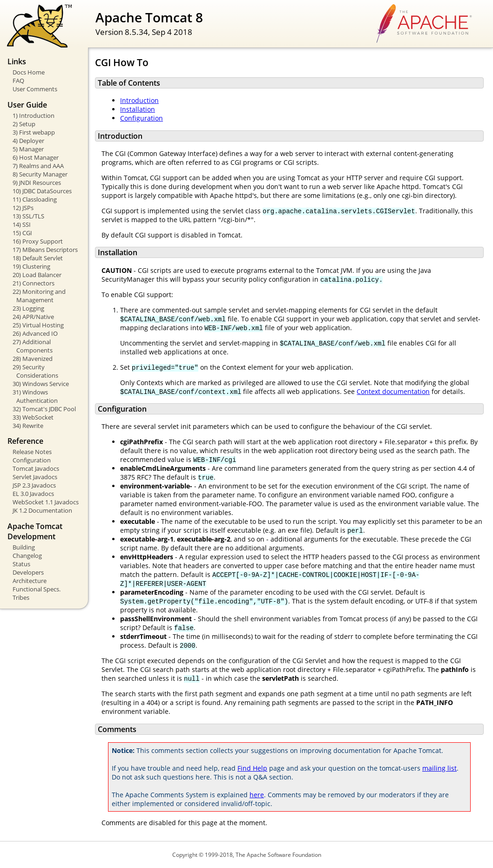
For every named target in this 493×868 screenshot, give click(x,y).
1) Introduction (34, 115)
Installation (138, 109)
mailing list (439, 768)
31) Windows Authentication (35, 396)
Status (21, 564)
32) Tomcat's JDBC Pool (44, 409)
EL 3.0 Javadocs (33, 494)
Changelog (27, 556)
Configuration (32, 460)
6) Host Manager (36, 157)
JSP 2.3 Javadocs (34, 485)
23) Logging (28, 308)
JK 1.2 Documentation (42, 510)
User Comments (35, 89)
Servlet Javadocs (35, 477)
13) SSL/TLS (28, 216)
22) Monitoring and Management (39, 296)
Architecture (30, 581)
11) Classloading (35, 199)
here (257, 795)
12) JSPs (23, 208)
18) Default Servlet (38, 258)
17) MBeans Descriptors (45, 250)
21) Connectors (34, 283)
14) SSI (22, 224)
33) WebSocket (33, 417)
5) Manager (28, 149)
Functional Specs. (37, 589)
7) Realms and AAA (38, 166)
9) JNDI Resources (37, 183)
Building (24, 547)
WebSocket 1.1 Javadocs (46, 502)
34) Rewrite (28, 426)
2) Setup (24, 124)
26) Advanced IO (35, 333)
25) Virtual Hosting (38, 325)
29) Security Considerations (35, 371)
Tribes (21, 597)
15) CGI (22, 233)
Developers (28, 572)
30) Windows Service (41, 384)
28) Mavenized (33, 359)
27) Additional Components (33, 346)
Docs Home (29, 72)
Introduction (139, 100)
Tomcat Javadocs (36, 468)
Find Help (252, 768)
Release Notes (32, 452)
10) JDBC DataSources (42, 191)
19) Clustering (31, 266)
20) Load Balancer (37, 275)
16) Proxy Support (38, 241)
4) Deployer (28, 141)
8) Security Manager (40, 174)
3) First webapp (34, 132)
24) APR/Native (33, 317)
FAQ (18, 81)
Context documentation (393, 391)
